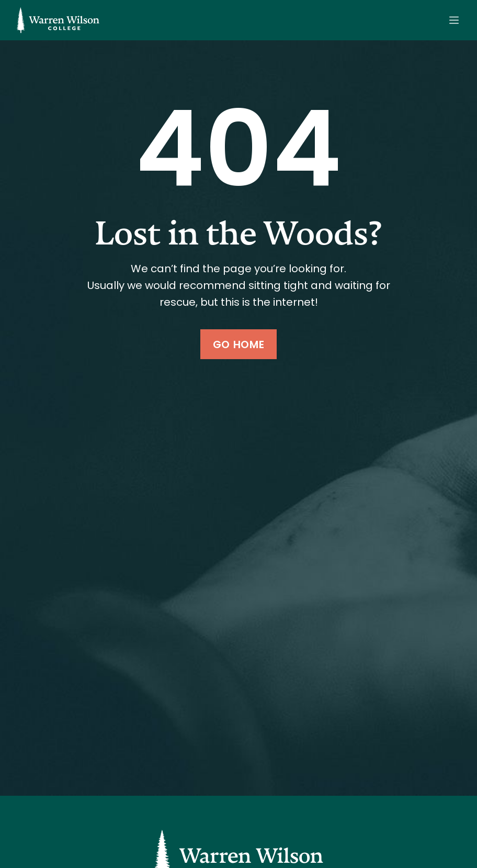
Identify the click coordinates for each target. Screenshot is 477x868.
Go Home (238, 344)
